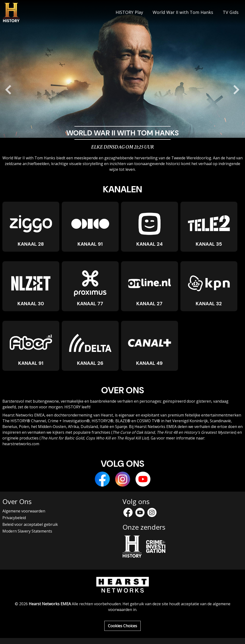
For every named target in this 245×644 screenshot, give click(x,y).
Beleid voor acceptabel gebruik (30, 524)
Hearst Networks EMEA (50, 604)
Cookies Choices (122, 626)
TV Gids (231, 12)
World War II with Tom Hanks (183, 12)
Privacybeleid (14, 518)
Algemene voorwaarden (24, 511)
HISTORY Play (129, 12)
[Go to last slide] (9, 90)
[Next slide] (236, 90)
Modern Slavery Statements (27, 531)
